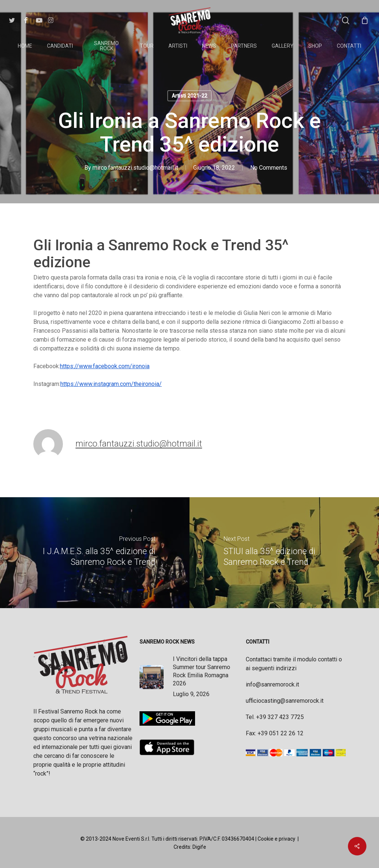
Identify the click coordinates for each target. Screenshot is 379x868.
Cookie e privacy (276, 839)
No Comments (269, 168)
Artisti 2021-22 (189, 96)
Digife (199, 847)
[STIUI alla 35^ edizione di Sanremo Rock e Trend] (284, 553)
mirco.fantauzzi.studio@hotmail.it (135, 168)
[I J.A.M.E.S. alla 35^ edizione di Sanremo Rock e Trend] (95, 553)
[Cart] (365, 20)
